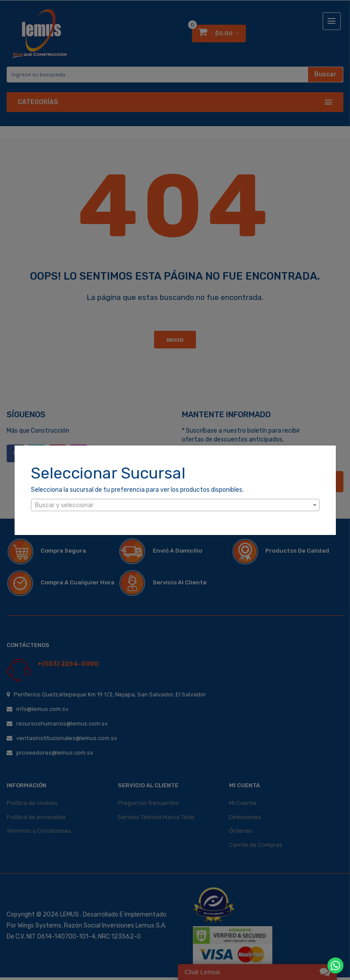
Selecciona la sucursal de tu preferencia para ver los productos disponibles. (137, 490)
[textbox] (175, 505)
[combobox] (175, 505)
